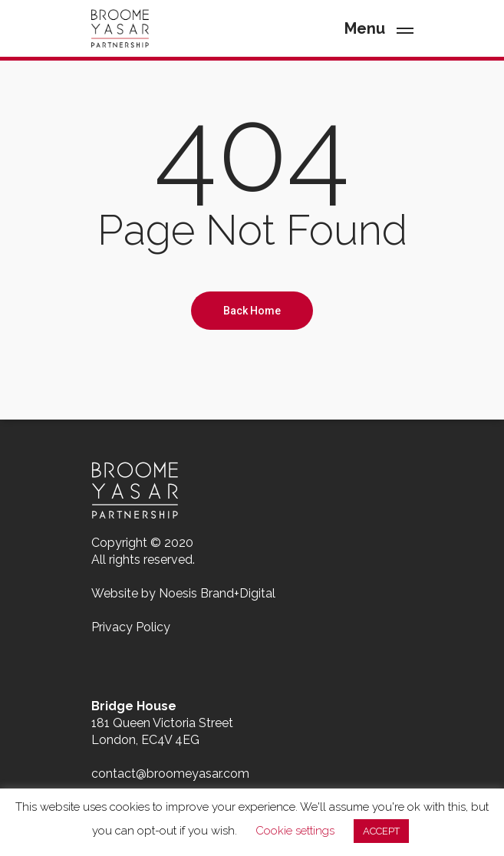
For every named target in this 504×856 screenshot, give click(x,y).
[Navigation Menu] (379, 27)
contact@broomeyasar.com (170, 774)
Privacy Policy (131, 627)
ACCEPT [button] (381, 831)
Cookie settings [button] (295, 831)
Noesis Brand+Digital (217, 593)
